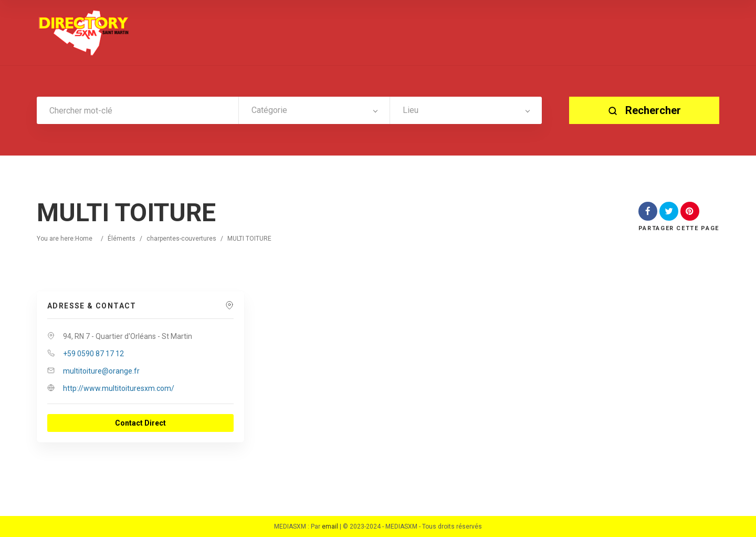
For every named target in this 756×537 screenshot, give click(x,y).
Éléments (122, 239)
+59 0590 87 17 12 (93, 354)
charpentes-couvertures (181, 239)
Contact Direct (140, 423)
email (330, 526)
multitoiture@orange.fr (101, 371)
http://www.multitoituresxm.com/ (119, 388)
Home (84, 239)
